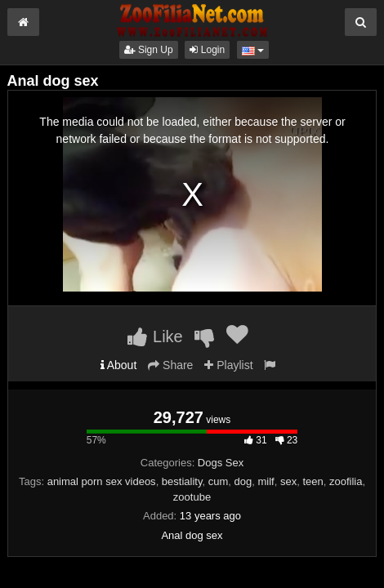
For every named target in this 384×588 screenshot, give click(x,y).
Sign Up (149, 50)
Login (207, 50)
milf (266, 481)
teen (313, 481)
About (119, 365)
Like (155, 336)
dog (243, 481)
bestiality (182, 481)
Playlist (228, 365)
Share (170, 365)
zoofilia (346, 481)
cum (219, 481)
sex (288, 481)
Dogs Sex (221, 463)
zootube (192, 497)
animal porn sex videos (102, 481)
